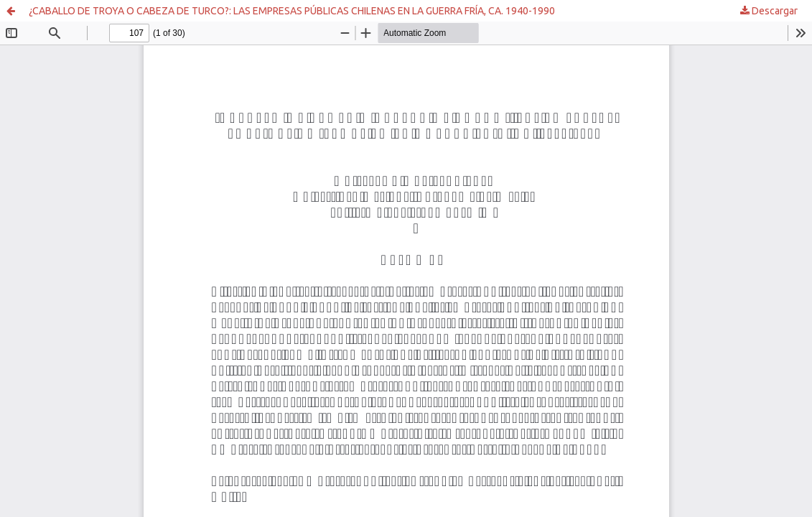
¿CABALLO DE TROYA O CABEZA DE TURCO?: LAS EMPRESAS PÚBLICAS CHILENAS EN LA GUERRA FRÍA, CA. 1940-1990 (292, 11)
